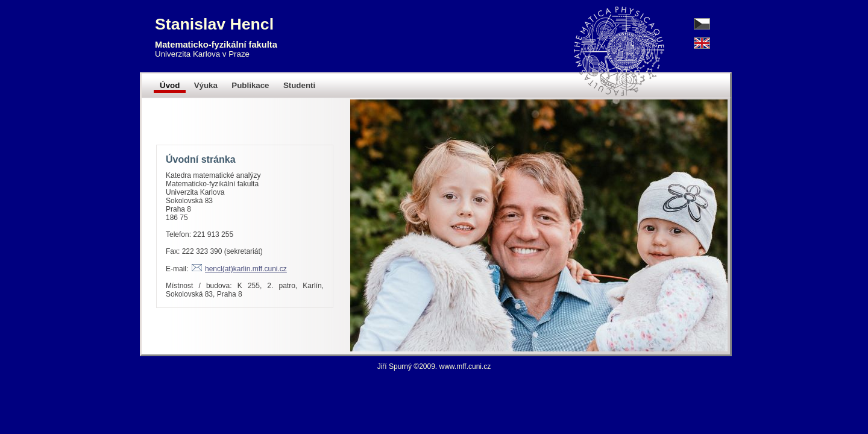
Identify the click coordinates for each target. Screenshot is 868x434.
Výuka (206, 85)
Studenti (299, 85)
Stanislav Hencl (214, 24)
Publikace (250, 85)
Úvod (170, 85)
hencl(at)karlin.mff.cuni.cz (246, 269)
